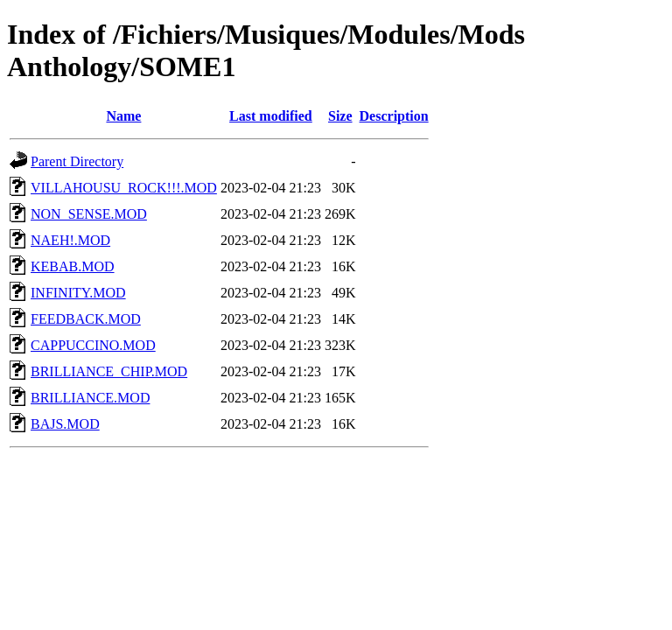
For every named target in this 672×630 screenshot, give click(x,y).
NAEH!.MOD (70, 240)
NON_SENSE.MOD (89, 214)
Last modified (271, 116)
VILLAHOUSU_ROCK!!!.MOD (124, 188)
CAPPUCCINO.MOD (93, 345)
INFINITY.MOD (78, 293)
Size (340, 116)
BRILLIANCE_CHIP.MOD (109, 371)
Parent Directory (77, 161)
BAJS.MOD (65, 424)
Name (123, 116)
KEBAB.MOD (73, 266)
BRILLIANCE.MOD (90, 398)
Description (394, 116)
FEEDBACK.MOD (86, 319)
